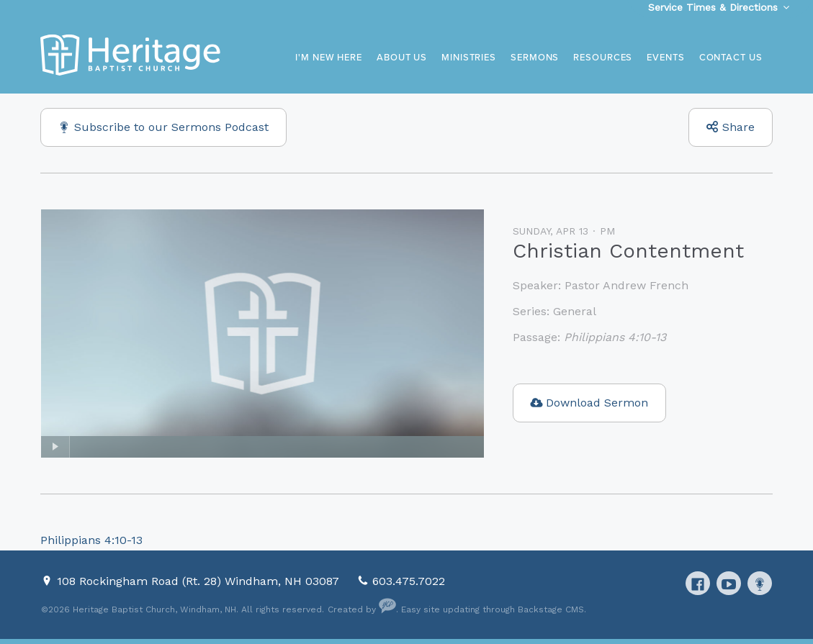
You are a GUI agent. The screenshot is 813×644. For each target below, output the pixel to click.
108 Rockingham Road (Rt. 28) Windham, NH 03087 (200, 581)
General (575, 311)
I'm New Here (329, 58)
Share (738, 127)
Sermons (535, 58)
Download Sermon (597, 403)
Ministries (469, 58)
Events (665, 58)
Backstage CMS (551, 609)
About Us (402, 58)
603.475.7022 (409, 581)
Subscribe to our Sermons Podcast (171, 127)
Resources (603, 58)
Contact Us (731, 58)
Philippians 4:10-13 (615, 337)
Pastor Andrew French (626, 285)
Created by (362, 609)
